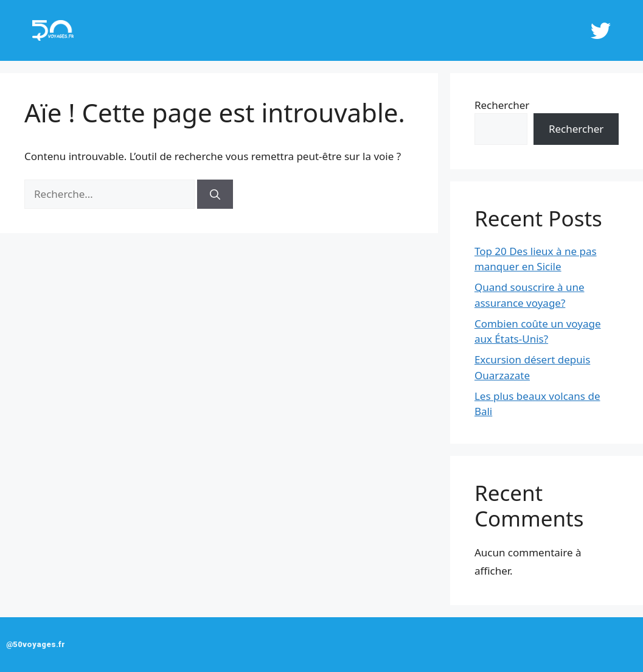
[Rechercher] (215, 194)
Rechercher (502, 105)
